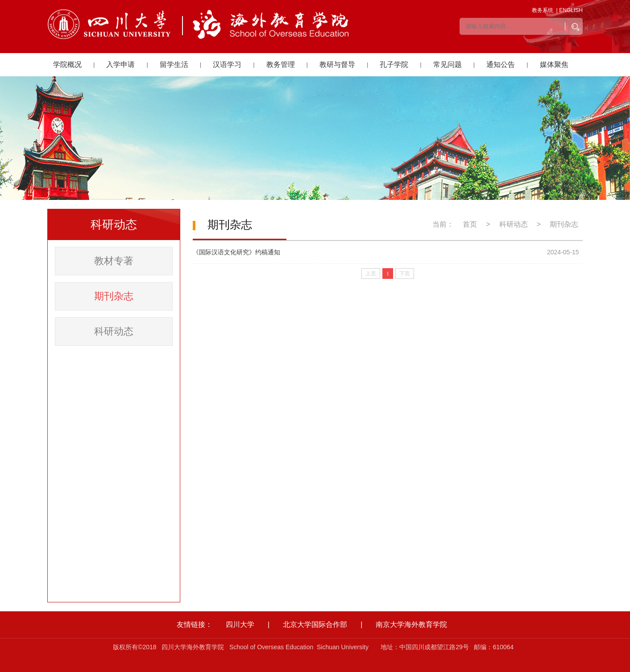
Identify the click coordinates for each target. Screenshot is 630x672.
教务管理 (281, 64)
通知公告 (501, 64)
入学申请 (120, 64)
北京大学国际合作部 (315, 624)
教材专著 (114, 261)
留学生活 (174, 64)
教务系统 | (545, 10)
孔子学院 (394, 64)
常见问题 (448, 64)
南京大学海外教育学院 (411, 624)
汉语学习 (227, 64)
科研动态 (114, 331)
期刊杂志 (114, 296)
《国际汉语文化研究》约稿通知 (236, 252)
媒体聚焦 (554, 64)
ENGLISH (571, 10)
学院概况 (67, 64)
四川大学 (240, 624)
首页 (470, 224)
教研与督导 (337, 64)
